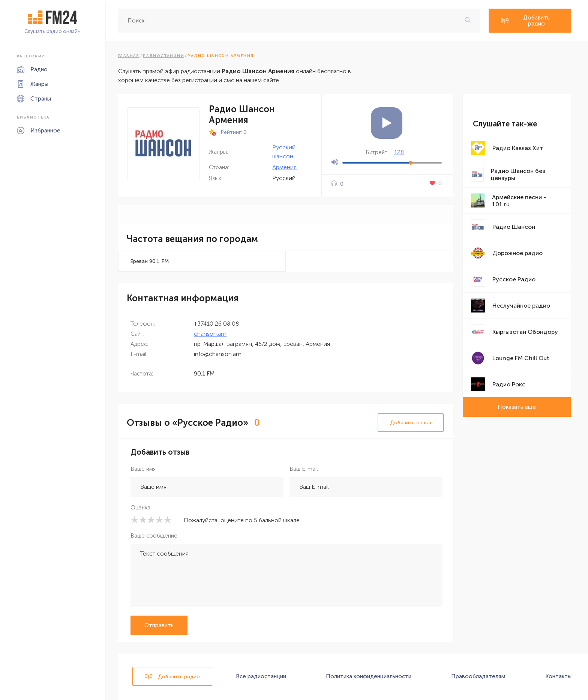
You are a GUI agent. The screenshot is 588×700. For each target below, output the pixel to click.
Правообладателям (478, 676)
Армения (284, 167)
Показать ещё (517, 407)
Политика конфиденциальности (369, 676)
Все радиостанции (261, 676)
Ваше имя (143, 469)
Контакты (558, 676)
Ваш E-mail (304, 469)
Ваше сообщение (154, 536)
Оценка (140, 508)
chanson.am (210, 334)
